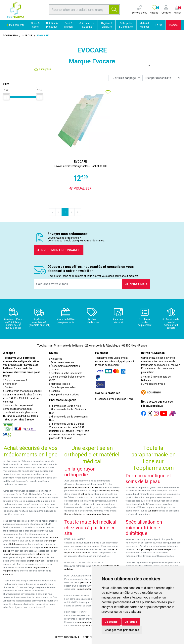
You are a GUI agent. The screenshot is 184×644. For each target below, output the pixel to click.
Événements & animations (65, 366)
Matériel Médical (144, 25)
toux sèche (49, 548)
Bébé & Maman (69, 25)
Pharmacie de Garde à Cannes (67, 424)
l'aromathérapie (163, 550)
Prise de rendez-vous (62, 362)
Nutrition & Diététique (52, 25)
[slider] (6, 97)
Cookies (54, 391)
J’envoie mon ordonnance (59, 250)
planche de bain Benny (92, 583)
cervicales (104, 491)
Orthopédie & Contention (126, 25)
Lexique (54, 370)
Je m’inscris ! (136, 284)
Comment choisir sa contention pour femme (87, 514)
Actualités (56, 359)
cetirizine (41, 554)
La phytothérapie (144, 550)
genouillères (71, 488)
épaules (115, 491)
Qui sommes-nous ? (15, 380)
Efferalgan (51, 541)
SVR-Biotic (153, 511)
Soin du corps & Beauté (87, 25)
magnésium (9, 571)
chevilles (82, 494)
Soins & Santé (35, 25)
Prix (6, 84)
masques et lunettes (89, 626)
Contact (8, 387)
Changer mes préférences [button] (122, 630)
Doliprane (53, 538)
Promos (173, 25)
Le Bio (159, 25)
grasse (6, 551)
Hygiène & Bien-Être (107, 25)
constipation (12, 554)
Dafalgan (14, 544)
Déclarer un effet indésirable (66, 373)
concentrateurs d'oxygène (92, 622)
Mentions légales (60, 384)
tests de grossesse (37, 568)
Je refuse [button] (131, 622)
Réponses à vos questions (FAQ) (114, 399)
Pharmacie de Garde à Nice (65, 406)
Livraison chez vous (153, 384)
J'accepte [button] (111, 622)
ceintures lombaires (88, 488)
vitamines (8, 574)
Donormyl (35, 561)
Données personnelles (62, 387)
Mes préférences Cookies (64, 395)
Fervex (33, 557)
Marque (27, 36)
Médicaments (15, 25)
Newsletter (10, 384)
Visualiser (80, 188)
